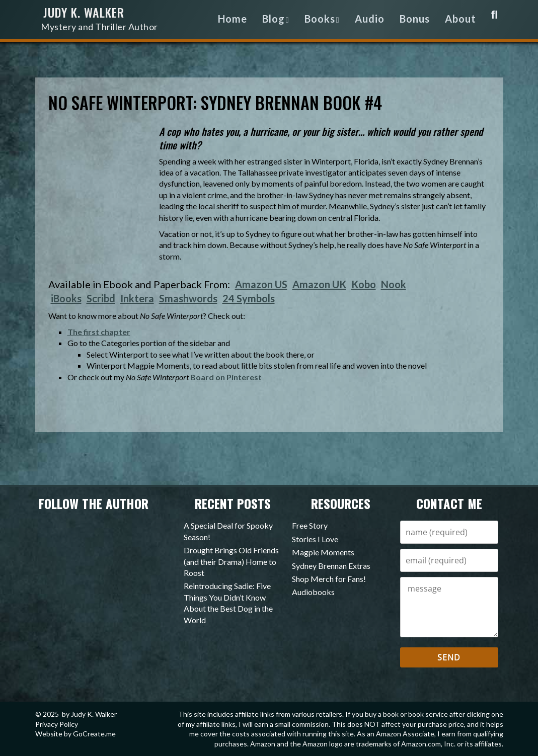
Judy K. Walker (113, 21)
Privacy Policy (57, 724)
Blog (274, 19)
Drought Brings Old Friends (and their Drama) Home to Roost (231, 561)
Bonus (415, 19)
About (460, 19)
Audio (370, 19)
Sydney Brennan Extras (331, 566)
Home (233, 19)
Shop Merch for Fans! (329, 579)
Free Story (310, 525)
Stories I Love (315, 539)
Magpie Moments (323, 552)
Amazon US (261, 284)
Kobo (364, 284)
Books (320, 19)
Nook (394, 284)
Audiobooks (313, 592)
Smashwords (188, 298)
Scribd (101, 298)
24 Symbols (249, 298)
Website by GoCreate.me (75, 734)
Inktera (137, 298)
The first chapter (99, 332)
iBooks (66, 298)
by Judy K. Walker (89, 714)
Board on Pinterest (226, 377)
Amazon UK (319, 284)
